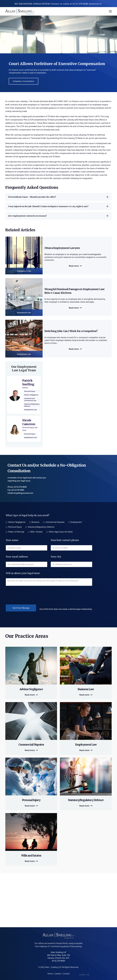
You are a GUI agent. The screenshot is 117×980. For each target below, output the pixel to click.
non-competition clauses (85, 147)
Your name (12, 540)
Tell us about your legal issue (23, 573)
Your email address (17, 557)
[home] (20, 11)
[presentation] (24, 595)
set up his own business (96, 138)
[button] (110, 11)
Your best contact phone (65, 540)
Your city (56, 557)
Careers (58, 974)
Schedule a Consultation (23, 81)
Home (50, 974)
